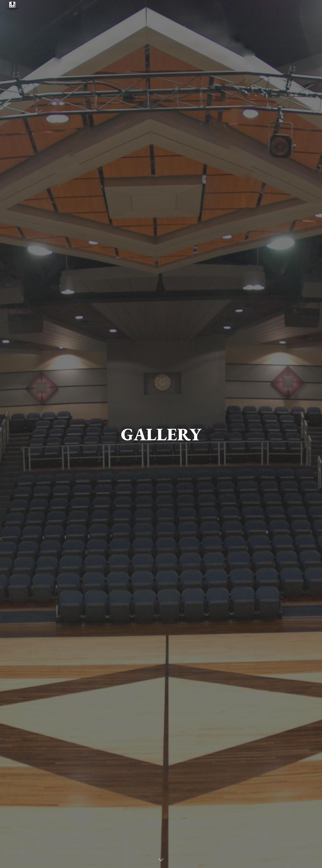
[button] (161, 860)
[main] (161, 434)
